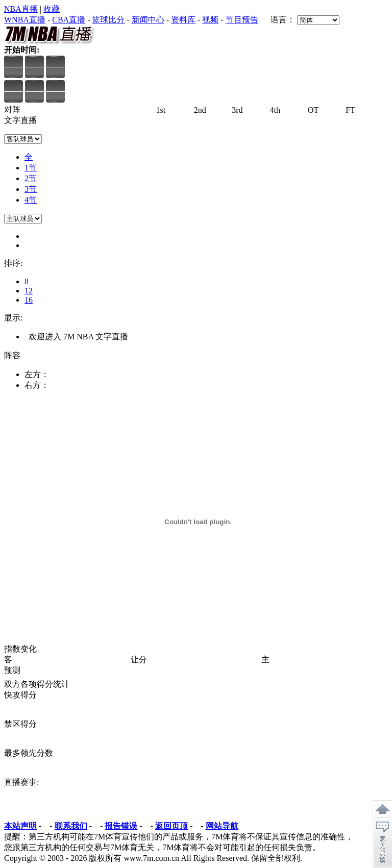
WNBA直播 (25, 20)
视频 (210, 20)
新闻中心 (148, 20)
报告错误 (121, 826)
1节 (31, 168)
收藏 (52, 9)
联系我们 (71, 826)
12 (29, 291)
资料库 (183, 20)
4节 (31, 200)
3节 (31, 189)
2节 (31, 178)
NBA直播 (21, 9)
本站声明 (20, 826)
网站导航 (222, 826)
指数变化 (20, 649)
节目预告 (242, 20)
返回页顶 (171, 826)
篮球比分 (108, 20)
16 (29, 300)
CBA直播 (69, 20)
